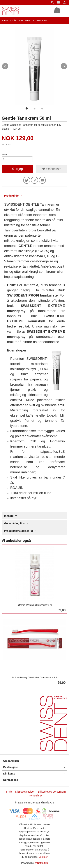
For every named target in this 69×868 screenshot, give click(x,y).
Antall (5, 155)
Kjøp (17, 169)
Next (67, 66)
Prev (8, 66)
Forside (5, 21)
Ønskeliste (52, 169)
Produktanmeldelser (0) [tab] (19, 531)
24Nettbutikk (41, 863)
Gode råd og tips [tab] (14, 523)
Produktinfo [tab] (11, 196)
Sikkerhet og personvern (52, 792)
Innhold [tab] (9, 516)
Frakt (9, 792)
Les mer (43, 857)
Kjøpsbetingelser (25, 792)
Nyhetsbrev (36, 796)
